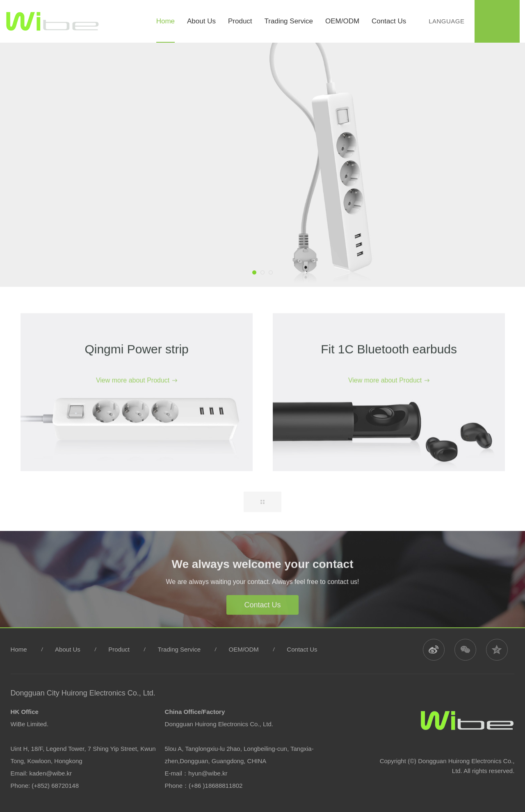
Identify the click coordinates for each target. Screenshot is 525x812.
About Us (68, 649)
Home (19, 649)
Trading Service (179, 649)
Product (119, 649)
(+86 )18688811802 (216, 786)
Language (446, 21)
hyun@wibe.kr (208, 773)
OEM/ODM (244, 649)
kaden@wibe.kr (50, 773)
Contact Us (262, 617)
